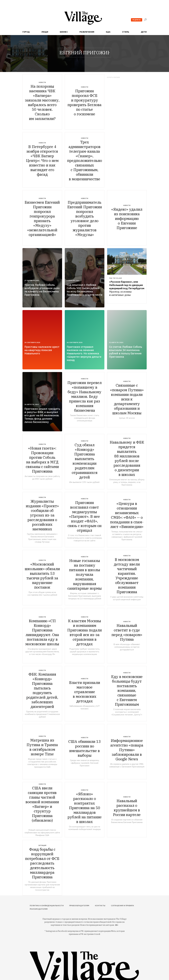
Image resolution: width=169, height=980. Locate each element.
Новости (42, 82)
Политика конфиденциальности (47, 906)
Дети (144, 32)
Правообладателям (79, 906)
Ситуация (42, 845)
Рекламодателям (39, 909)
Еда (108, 32)
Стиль (126, 32)
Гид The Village (115, 278)
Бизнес (64, 32)
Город (26, 32)
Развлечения (87, 32)
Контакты (100, 906)
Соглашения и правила (122, 906)
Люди (45, 32)
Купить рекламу (114, 77)
